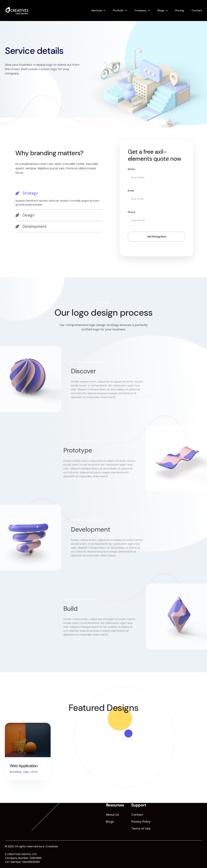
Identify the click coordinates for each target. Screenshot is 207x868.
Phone (131, 212)
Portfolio (118, 10)
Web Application (24, 766)
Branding (15, 772)
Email (131, 191)
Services (97, 10)
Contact (197, 10)
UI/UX (34, 772)
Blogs (161, 10)
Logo (26, 772)
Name (131, 169)
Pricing (180, 10)
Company (141, 10)
